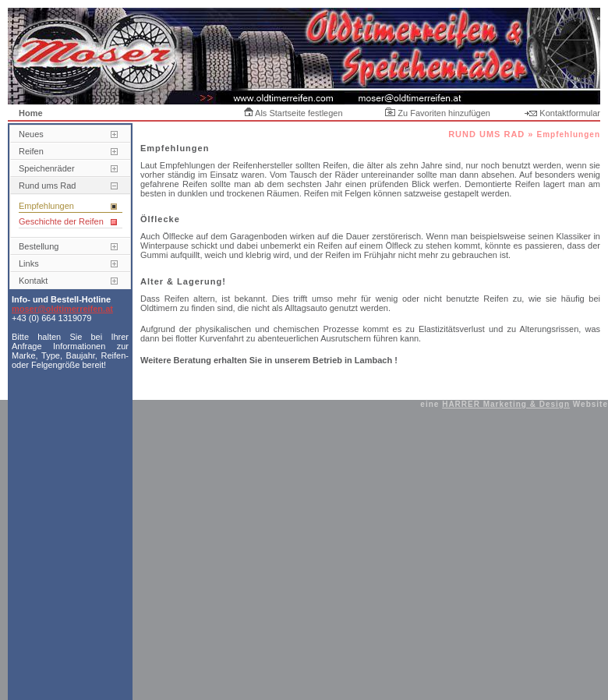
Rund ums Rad (47, 186)
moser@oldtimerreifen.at (62, 309)
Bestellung (39, 246)
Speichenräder (47, 168)
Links (29, 263)
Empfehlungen (46, 206)
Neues (31, 134)
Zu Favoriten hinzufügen (438, 113)
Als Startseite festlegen (293, 113)
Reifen (31, 151)
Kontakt (33, 281)
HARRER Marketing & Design (506, 404)
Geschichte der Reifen (61, 221)
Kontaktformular (562, 113)
